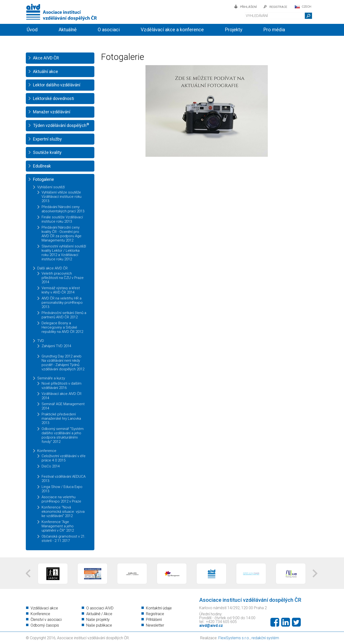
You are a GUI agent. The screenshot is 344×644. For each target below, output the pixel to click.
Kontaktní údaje (159, 608)
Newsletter (155, 625)
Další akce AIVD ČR (52, 268)
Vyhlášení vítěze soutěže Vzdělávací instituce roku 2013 (62, 197)
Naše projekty (98, 620)
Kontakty (131, 41)
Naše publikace (99, 625)
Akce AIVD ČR (46, 58)
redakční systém (265, 638)
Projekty (234, 30)
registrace (278, 7)
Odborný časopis (45, 625)
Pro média (274, 30)
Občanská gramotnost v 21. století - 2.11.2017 (64, 539)
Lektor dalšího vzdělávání (57, 85)
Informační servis (45, 41)
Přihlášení (154, 620)
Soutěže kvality (47, 152)
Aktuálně (68, 30)
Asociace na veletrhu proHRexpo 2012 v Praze (61, 499)
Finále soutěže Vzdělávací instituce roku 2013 (62, 219)
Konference (47, 451)
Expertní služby (47, 139)
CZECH (306, 7)
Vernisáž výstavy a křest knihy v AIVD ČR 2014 (61, 290)
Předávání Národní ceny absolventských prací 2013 (63, 209)
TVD (41, 341)
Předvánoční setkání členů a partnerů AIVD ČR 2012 (64, 315)
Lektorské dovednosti (54, 98)
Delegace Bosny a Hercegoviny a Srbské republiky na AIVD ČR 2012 (62, 327)
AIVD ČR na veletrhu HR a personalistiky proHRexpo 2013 (62, 303)
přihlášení (248, 7)
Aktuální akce (46, 71)
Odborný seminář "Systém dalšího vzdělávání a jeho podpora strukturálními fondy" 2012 (63, 435)
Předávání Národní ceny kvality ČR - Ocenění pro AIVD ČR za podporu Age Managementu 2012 (62, 234)
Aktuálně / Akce (99, 614)
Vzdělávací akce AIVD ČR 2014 (62, 396)
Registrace (155, 614)
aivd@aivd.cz (211, 626)
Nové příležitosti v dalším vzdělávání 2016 (62, 386)
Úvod (32, 30)
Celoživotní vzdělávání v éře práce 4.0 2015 (64, 458)
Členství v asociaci (46, 620)
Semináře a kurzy (51, 378)
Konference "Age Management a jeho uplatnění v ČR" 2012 (58, 526)
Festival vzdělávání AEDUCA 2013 (64, 479)
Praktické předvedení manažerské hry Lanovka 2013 (61, 419)
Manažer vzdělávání (52, 112)
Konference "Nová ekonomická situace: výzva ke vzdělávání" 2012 (63, 512)
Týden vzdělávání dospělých (61, 125)
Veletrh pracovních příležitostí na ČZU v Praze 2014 (63, 278)
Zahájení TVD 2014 (56, 346)
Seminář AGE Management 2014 (63, 406)
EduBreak (42, 166)
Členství (93, 41)
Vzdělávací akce (44, 608)
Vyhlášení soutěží (51, 187)
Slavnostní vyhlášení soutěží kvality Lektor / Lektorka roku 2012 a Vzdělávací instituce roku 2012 (64, 253)
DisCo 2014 (51, 466)
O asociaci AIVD (100, 608)
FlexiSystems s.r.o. (234, 638)
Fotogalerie (43, 179)
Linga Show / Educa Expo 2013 (62, 489)
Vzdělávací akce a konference (172, 30)
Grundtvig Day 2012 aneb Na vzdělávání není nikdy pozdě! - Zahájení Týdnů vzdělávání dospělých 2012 (63, 363)
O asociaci (109, 30)
